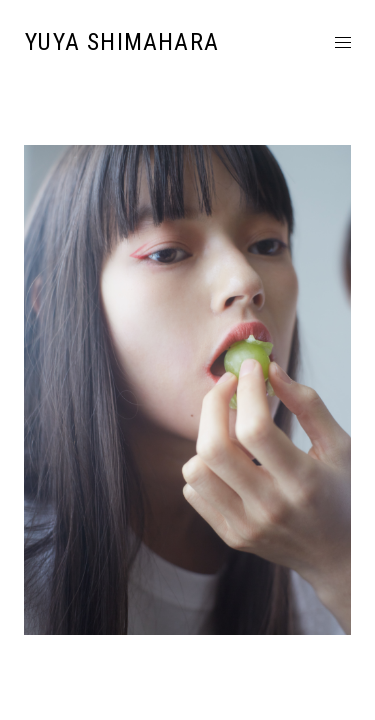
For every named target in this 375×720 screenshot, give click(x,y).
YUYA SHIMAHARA (122, 42)
